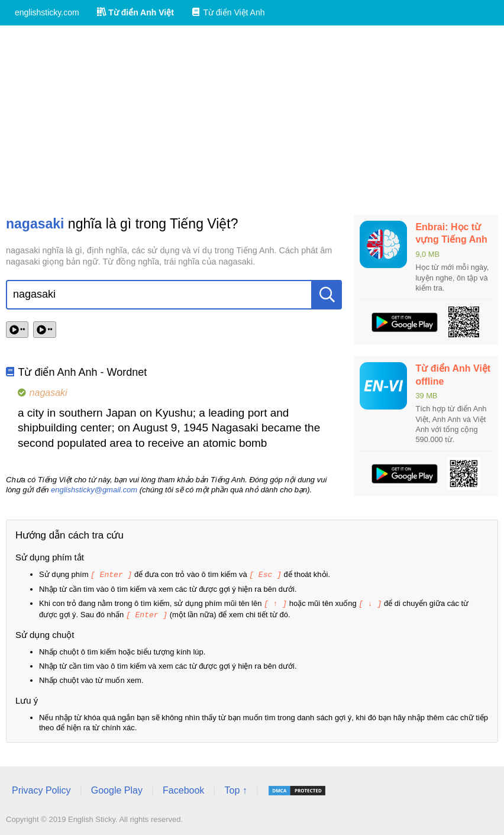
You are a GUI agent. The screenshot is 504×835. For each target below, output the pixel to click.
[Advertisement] (252, 120)
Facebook (183, 789)
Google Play (117, 789)
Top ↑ (235, 789)
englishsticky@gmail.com (94, 490)
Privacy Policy (41, 789)
